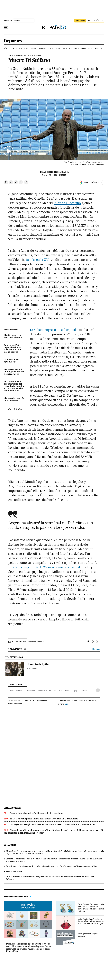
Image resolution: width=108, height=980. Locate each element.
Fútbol (7, 48)
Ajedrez (83, 48)
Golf (65, 48)
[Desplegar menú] (6, 28)
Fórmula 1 (43, 48)
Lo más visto (10, 845)
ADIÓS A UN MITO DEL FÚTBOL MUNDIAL (25, 56)
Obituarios (30, 691)
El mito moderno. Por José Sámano (13, 337)
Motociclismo (55, 48)
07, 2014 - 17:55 (57, 175)
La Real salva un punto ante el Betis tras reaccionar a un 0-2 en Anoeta (44, 819)
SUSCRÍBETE (80, 20)
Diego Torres (32, 668)
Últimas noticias (95, 48)
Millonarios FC (64, 691)
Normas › (96, 649)
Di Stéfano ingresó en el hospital (53, 330)
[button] (54, 129)
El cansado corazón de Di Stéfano (14, 400)
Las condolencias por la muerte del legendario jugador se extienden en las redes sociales (14, 386)
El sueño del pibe (38, 664)
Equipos (76, 691)
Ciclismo (34, 48)
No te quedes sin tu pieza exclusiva (88, 935)
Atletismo (73, 48)
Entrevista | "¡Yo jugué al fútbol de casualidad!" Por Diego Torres (13, 349)
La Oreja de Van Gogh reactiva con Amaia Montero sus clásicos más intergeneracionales (53, 824)
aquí (67, 704)
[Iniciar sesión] (96, 21)
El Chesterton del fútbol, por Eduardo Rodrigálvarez (14, 372)
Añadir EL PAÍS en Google (93, 182)
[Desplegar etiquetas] (98, 690)
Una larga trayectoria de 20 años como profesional (44, 567)
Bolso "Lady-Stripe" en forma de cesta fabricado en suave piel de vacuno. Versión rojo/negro (91, 921)
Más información (16, 704)
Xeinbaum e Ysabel (14, 871)
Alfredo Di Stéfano (67, 203)
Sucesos (53, 691)
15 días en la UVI (38, 260)
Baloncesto (17, 48)
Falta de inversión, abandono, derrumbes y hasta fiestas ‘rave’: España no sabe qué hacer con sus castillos (51, 866)
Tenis (26, 48)
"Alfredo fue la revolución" (11, 361)
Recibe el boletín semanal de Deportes (28, 642)
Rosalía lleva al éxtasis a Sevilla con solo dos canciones (37, 813)
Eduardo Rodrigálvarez (54, 172)
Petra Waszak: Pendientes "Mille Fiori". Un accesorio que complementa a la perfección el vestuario (91, 908)
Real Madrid (42, 691)
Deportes (13, 41)
